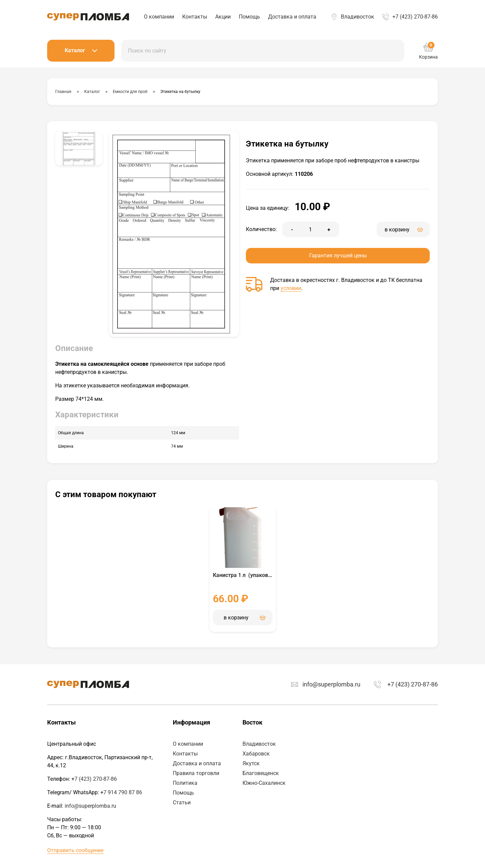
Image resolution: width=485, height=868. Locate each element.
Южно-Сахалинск (264, 783)
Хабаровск (256, 754)
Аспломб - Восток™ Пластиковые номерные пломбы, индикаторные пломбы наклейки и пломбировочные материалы (88, 17)
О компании (159, 17)
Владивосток (358, 17)
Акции (223, 17)
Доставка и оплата (292, 17)
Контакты (195, 17)
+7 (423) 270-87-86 (415, 17)
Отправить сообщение (75, 850)
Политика (185, 783)
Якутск (251, 763)
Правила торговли (196, 773)
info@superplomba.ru (331, 684)
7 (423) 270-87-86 (96, 779)
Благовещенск (261, 773)
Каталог (81, 50)
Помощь (249, 17)
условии (291, 288)
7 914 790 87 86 (123, 792)
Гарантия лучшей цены (338, 255)
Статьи (182, 802)
